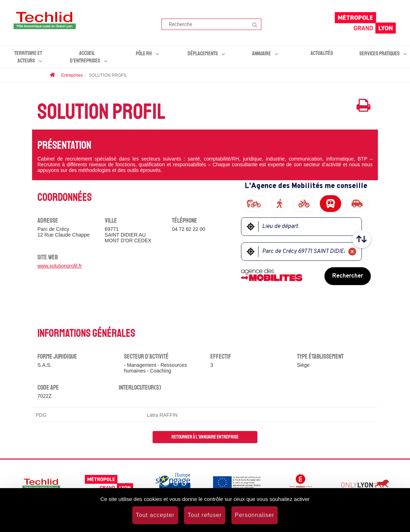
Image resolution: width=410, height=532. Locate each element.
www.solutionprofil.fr (60, 266)
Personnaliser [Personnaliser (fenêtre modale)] (255, 515)
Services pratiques (380, 54)
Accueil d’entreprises (85, 57)
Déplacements (203, 54)
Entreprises (72, 75)
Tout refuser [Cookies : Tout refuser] (205, 515)
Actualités (322, 53)
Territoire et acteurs (28, 57)
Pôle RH (144, 54)
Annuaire (262, 54)
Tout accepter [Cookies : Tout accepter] (155, 515)
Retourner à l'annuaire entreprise (205, 437)
